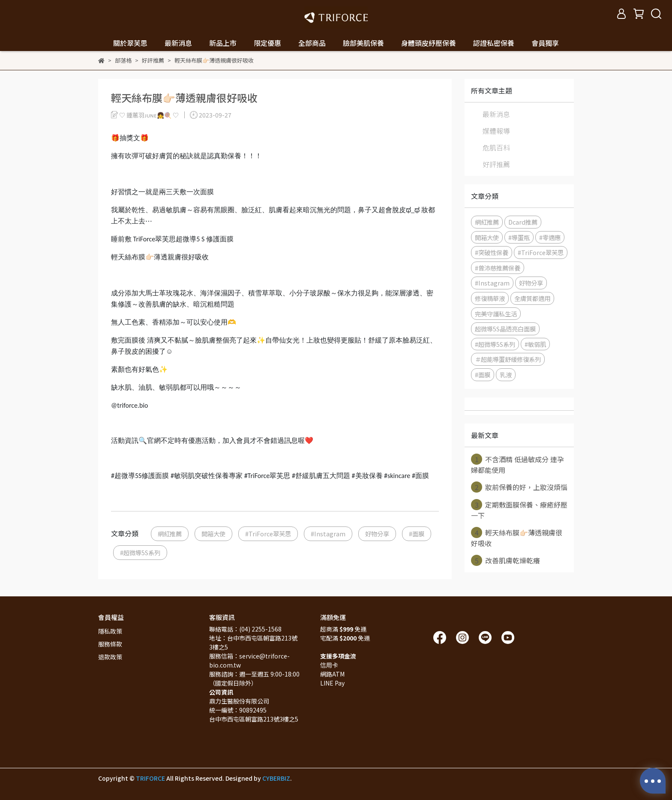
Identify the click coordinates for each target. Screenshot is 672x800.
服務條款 (110, 644)
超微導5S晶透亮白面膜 (505, 329)
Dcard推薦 (523, 222)
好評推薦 (496, 164)
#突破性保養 (492, 252)
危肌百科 (496, 147)
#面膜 (417, 534)
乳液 (506, 374)
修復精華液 (490, 298)
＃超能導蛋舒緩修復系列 (508, 359)
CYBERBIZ (276, 778)
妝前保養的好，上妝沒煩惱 (519, 487)
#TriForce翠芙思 (268, 534)
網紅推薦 (170, 534)
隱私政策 (110, 631)
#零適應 (550, 237)
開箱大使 (213, 534)
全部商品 (312, 43)
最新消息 (496, 114)
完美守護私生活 (496, 314)
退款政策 (110, 657)
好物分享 (377, 534)
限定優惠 (267, 43)
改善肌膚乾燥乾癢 (505, 560)
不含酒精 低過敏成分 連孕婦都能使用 (517, 464)
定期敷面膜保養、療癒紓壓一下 (519, 510)
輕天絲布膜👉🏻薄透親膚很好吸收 (517, 538)
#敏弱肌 (535, 344)
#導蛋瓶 (519, 237)
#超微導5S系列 (140, 552)
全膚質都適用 (532, 298)
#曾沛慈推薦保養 (498, 268)
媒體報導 (496, 131)
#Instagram (328, 534)
